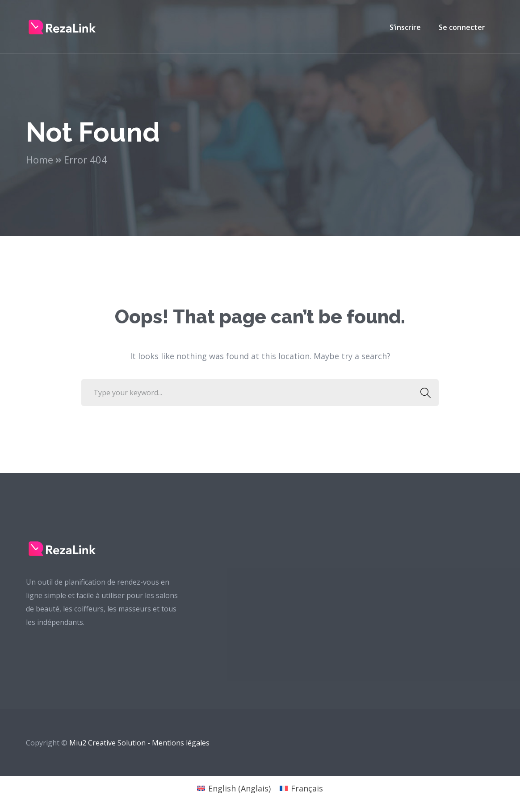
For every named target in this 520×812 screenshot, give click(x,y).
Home (40, 159)
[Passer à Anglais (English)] (234, 788)
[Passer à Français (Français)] (301, 788)
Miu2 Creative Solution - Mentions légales (139, 743)
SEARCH (423, 393)
